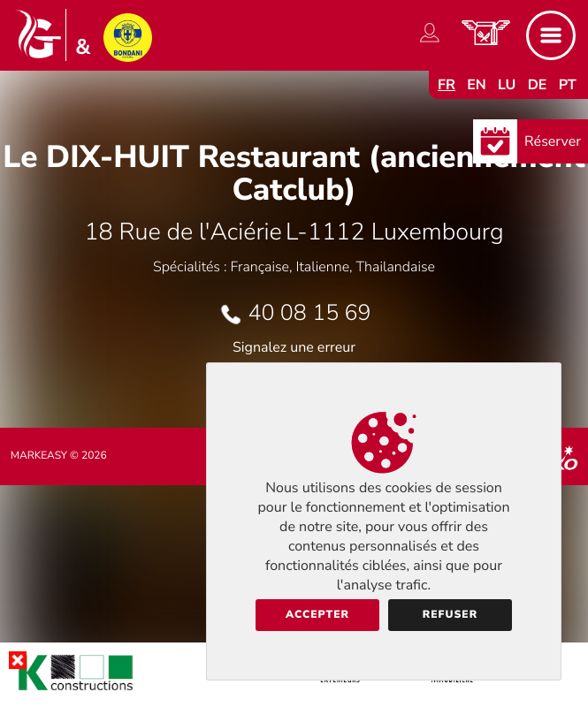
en (477, 85)
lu (507, 85)
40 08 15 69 (310, 313)
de (538, 85)
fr (447, 85)
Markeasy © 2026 (59, 456)
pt (568, 85)
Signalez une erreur (294, 347)
